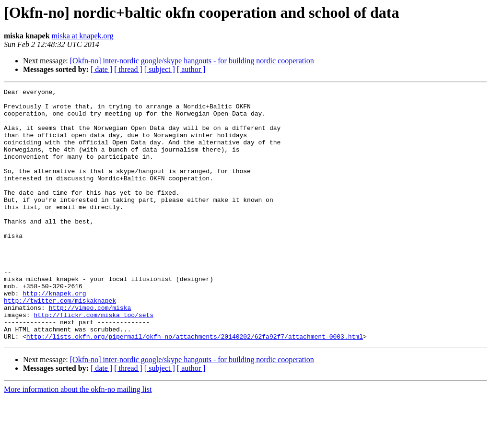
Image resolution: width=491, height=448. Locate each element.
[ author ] (191, 69)
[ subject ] (160, 69)
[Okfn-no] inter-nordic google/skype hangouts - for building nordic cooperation (192, 61)
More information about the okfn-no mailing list (78, 440)
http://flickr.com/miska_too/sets (94, 361)
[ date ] (101, 69)
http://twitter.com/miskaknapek (60, 343)
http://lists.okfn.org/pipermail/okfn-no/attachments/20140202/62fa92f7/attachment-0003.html (195, 387)
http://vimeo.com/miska (90, 352)
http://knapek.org (54, 335)
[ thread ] (128, 69)
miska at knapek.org (83, 36)
